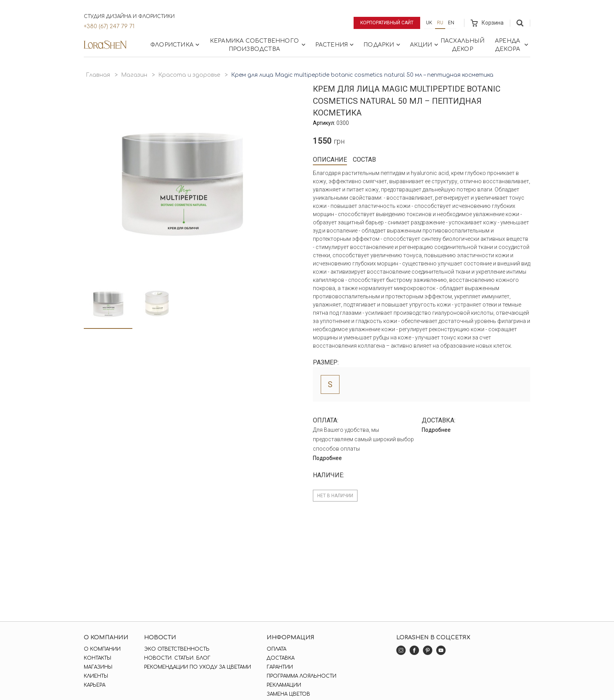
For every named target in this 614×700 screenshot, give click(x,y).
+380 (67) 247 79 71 (109, 26)
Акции (425, 45)
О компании (102, 649)
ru (440, 23)
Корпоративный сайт (387, 23)
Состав (364, 160)
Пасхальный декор (462, 45)
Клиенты (96, 676)
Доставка (281, 658)
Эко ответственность (177, 649)
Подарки (382, 45)
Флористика (176, 45)
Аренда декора (512, 45)
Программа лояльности (302, 676)
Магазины (98, 667)
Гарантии (280, 667)
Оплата (276, 649)
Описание (330, 160)
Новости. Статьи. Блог (177, 658)
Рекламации (284, 685)
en (451, 23)
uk (429, 23)
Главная (98, 75)
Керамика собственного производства (258, 45)
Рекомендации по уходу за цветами (198, 667)
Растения (335, 45)
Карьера (95, 685)
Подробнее (327, 458)
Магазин (134, 75)
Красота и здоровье (189, 75)
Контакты (98, 658)
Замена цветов (288, 694)
